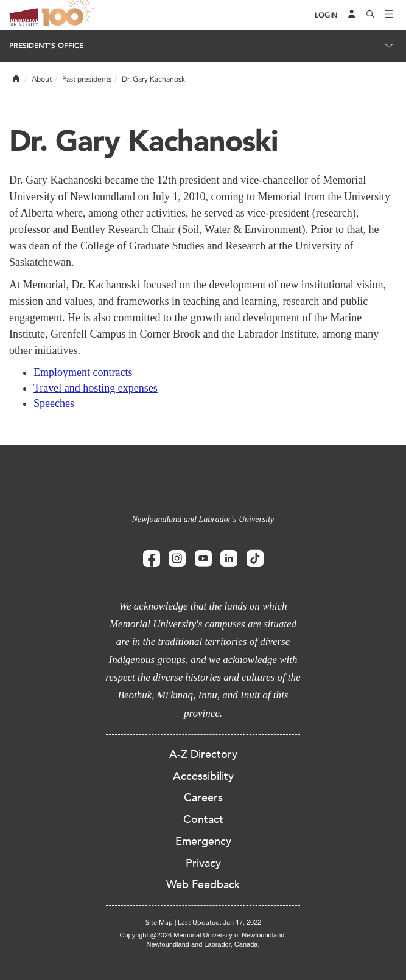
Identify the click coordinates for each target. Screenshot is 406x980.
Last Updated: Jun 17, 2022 (219, 923)
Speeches (54, 403)
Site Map (159, 923)
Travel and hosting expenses (96, 388)
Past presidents (87, 79)
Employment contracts (83, 372)
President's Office (46, 46)
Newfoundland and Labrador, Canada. (203, 944)
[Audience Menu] (352, 15)
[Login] (326, 16)
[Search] (371, 15)
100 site (70, 15)
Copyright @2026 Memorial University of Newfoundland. (203, 935)
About (42, 79)
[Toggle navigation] (389, 15)
